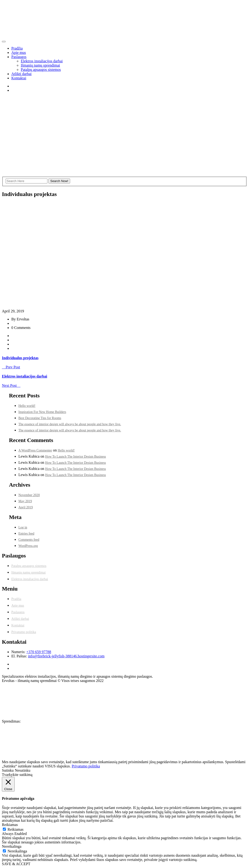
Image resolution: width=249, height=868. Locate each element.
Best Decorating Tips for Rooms (40, 418)
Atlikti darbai (21, 74)
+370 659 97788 (39, 652)
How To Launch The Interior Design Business (75, 457)
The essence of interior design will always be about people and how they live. (70, 424)
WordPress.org (28, 546)
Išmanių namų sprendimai (40, 65)
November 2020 (29, 495)
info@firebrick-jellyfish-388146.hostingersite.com (66, 656)
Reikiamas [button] (10, 825)
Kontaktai (19, 78)
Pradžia (17, 48)
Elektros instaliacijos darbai (42, 61)
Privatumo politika (24, 632)
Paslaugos (19, 57)
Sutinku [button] (8, 770)
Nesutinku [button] (23, 770)
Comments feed (29, 540)
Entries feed (26, 534)
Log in (23, 527)
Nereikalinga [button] (12, 846)
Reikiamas (16, 829)
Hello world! (27, 406)
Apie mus (19, 53)
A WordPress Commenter (35, 450)
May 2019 (25, 501)
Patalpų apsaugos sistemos (41, 70)
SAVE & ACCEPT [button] (16, 864)
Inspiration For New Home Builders (42, 412)
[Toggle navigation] (4, 42)
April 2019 (26, 507)
